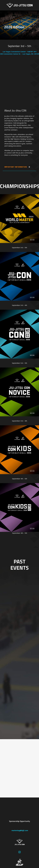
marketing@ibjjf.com (20, 830)
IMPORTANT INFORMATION (17, 167)
